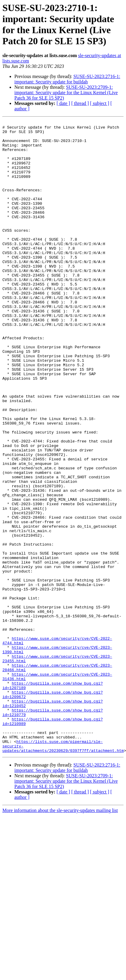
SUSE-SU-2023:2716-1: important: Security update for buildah (67, 79)
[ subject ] (100, 103)
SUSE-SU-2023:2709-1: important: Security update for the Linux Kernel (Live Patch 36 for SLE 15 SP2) (66, 93)
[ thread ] (80, 103)
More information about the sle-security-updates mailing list (60, 937)
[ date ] (63, 103)
